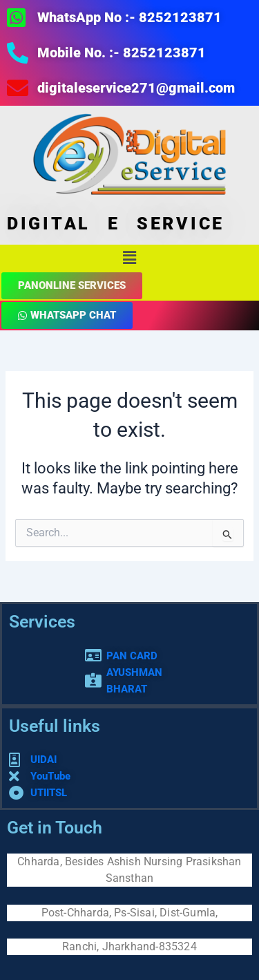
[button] (129, 258)
